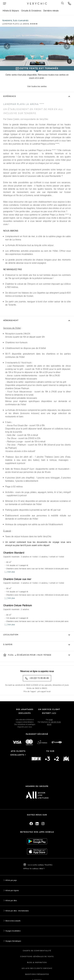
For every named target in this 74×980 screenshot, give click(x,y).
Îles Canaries (21, 21)
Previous (7, 46)
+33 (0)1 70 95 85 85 (37, 678)
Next (67, 46)
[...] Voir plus (10, 572)
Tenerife (7, 21)
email (51, 720)
